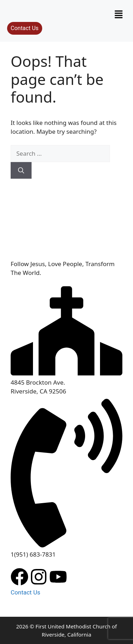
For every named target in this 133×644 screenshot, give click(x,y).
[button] (119, 15)
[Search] (21, 171)
